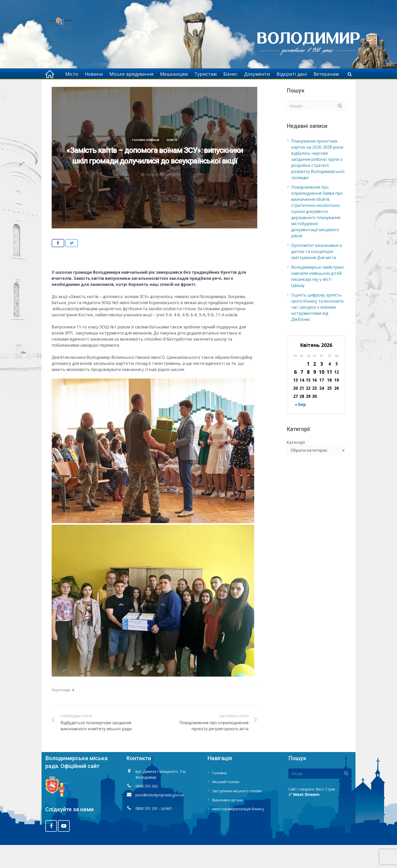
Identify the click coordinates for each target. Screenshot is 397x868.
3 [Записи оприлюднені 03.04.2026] (322, 387)
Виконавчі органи (227, 823)
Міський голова (226, 805)
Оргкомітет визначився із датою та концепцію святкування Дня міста (317, 275)
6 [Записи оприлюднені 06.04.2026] (295, 395)
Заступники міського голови (237, 814)
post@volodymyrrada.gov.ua (160, 818)
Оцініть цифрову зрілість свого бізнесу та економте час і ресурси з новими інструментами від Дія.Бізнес (317, 330)
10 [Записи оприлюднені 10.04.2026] (322, 395)
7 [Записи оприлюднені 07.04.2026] (302, 395)
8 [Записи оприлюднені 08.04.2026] (308, 395)
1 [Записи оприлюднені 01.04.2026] (308, 387)
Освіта (172, 163)
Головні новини (162, 89)
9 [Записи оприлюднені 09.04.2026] (315, 395)
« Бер (300, 428)
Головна (135, 89)
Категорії (296, 465)
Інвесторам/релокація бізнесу (238, 832)
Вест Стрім (325, 812)
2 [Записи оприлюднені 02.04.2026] (315, 387)
